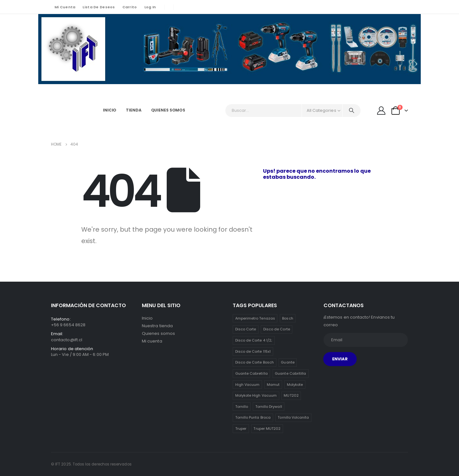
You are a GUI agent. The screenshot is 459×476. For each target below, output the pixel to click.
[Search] (352, 111)
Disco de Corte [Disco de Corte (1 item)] (277, 329)
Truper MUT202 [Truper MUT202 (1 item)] (267, 429)
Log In (150, 7)
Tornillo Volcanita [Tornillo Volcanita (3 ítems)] (293, 417)
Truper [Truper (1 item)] (241, 429)
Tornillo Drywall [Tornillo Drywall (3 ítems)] (269, 407)
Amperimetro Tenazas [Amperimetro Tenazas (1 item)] (255, 318)
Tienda (134, 110)
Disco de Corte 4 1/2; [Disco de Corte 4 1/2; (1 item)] (254, 340)
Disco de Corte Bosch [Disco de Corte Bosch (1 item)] (255, 362)
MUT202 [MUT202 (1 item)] (291, 395)
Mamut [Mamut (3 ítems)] (273, 385)
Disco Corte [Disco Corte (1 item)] (246, 329)
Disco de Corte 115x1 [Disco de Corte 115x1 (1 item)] (253, 351)
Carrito (130, 7)
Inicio (110, 110)
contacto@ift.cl (67, 340)
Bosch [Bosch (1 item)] (288, 318)
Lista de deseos (99, 7)
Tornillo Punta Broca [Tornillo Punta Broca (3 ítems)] (253, 417)
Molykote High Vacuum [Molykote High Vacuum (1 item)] (256, 395)
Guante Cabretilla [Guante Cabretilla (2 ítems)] (251, 373)
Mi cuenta (65, 7)
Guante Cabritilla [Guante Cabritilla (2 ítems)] (290, 373)
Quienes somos (168, 110)
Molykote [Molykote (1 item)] (295, 385)
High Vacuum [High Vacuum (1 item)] (248, 385)
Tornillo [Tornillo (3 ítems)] (242, 407)
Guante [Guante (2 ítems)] (288, 362)
